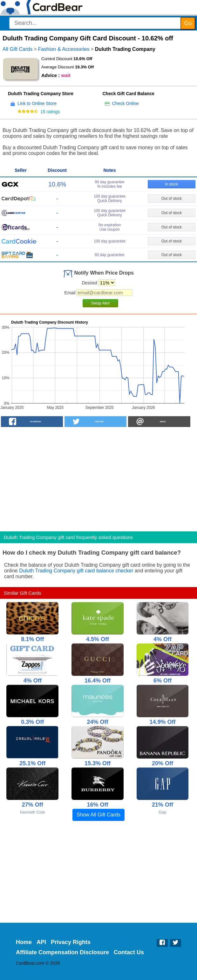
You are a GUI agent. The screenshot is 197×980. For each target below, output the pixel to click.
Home (24, 942)
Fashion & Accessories (64, 49)
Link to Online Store (37, 103)
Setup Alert (101, 303)
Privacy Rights (71, 942)
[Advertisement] (98, 477)
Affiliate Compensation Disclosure (62, 952)
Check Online (126, 103)
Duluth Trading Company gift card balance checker (76, 571)
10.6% (57, 184)
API (41, 942)
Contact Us (129, 952)
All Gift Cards (17, 49)
